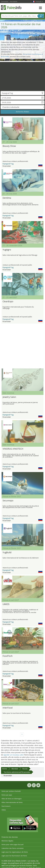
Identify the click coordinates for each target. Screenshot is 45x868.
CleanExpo (8, 301)
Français (39, 2)
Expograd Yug (8, 164)
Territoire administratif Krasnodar (17, 772)
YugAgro (7, 250)
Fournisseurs (6, 806)
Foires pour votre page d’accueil (13, 844)
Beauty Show (9, 146)
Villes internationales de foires (12, 802)
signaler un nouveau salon (14, 755)
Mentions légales (7, 841)
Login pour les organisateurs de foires (15, 852)
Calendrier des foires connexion (13, 848)
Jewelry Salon (9, 397)
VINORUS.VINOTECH (13, 449)
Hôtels (4, 810)
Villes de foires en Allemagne (12, 799)
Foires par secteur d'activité (11, 791)
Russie (25, 769)
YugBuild (7, 552)
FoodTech (8, 656)
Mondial (15, 769)
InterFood (8, 708)
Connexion (5, 2)
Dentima (7, 198)
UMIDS (6, 604)
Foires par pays (7, 795)
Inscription (14, 2)
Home (5, 769)
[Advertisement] (22, 75)
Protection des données (10, 837)
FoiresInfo (11, 8)
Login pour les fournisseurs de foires (14, 856)
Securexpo (8, 501)
